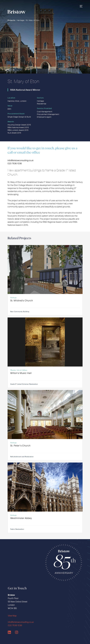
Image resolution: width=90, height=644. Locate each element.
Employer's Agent (44, 117)
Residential (42, 104)
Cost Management (45, 112)
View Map (12, 616)
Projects (11, 20)
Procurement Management (48, 114)
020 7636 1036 (15, 164)
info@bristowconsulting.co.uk (21, 160)
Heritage (21, 20)
